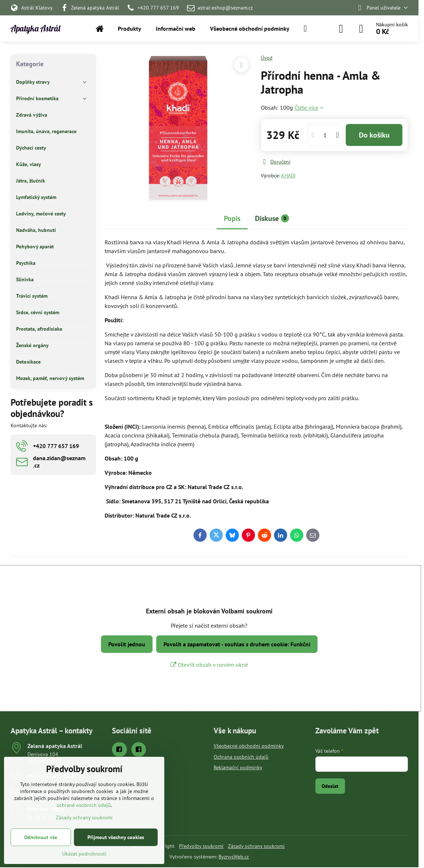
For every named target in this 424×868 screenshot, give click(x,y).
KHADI (288, 176)
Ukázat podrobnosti (84, 854)
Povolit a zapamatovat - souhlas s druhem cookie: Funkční (237, 644)
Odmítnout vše (41, 837)
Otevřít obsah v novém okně (209, 665)
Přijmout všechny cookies (116, 837)
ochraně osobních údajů (84, 805)
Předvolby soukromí (201, 846)
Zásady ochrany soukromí (256, 846)
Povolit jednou (127, 644)
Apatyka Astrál (35, 29)
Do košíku (374, 135)
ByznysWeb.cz (234, 857)
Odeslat (330, 786)
